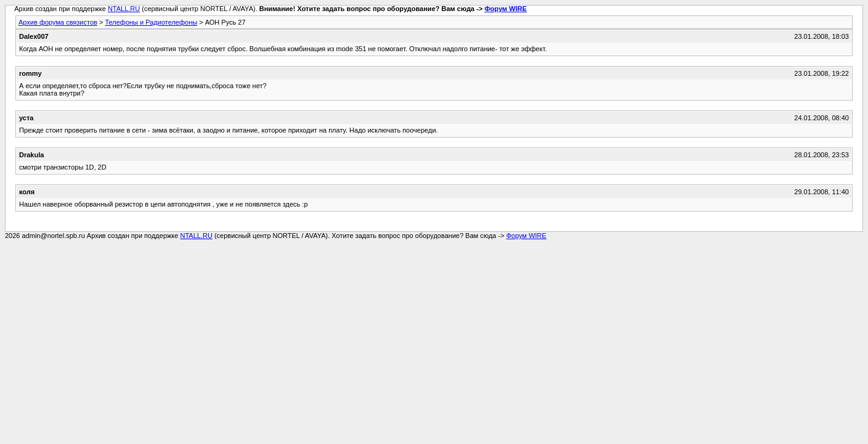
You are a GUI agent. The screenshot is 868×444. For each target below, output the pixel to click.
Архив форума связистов (58, 22)
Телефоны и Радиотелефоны (151, 22)
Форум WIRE (505, 9)
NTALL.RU (124, 9)
